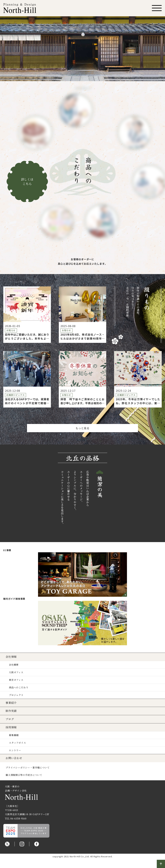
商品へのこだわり (20, 688)
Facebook (37, 844)
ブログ (11, 719)
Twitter (7, 844)
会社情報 (12, 657)
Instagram (22, 844)
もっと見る (82, 428)
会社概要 (15, 665)
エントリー (16, 751)
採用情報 (12, 728)
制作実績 (12, 711)
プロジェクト (17, 695)
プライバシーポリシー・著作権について (28, 768)
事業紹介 (12, 703)
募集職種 (15, 736)
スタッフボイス (18, 743)
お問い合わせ (15, 759)
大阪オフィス (17, 672)
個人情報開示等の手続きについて (25, 775)
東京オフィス (17, 680)
